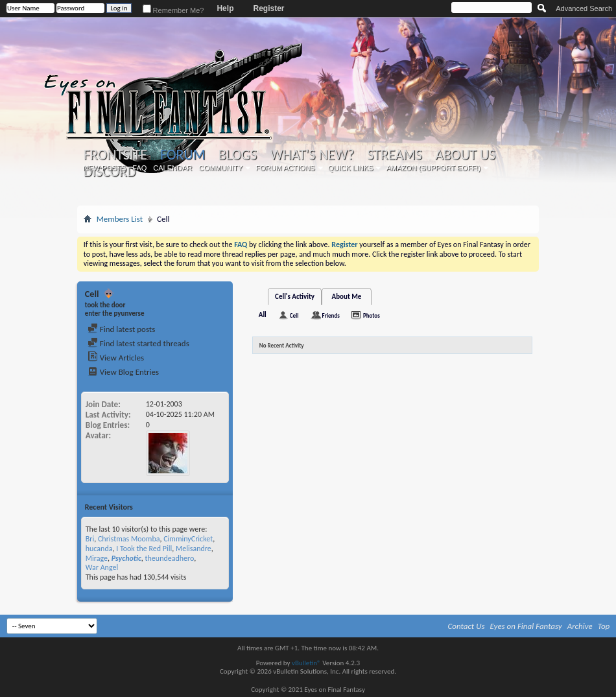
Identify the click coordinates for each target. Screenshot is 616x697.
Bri (90, 539)
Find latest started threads (138, 343)
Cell (294, 315)
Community (220, 168)
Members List (120, 219)
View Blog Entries (123, 372)
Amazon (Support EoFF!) (433, 168)
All (263, 315)
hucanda (99, 549)
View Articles (116, 358)
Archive (580, 626)
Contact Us (467, 626)
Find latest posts (122, 329)
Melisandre (194, 549)
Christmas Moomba (129, 539)
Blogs (238, 155)
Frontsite (115, 155)
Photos (372, 315)
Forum (183, 155)
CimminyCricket (188, 539)
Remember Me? (173, 10)
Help (225, 8)
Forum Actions (285, 168)
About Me (347, 297)
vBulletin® (306, 663)
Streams (395, 155)
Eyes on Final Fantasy (526, 626)
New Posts (104, 168)
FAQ (139, 168)
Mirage (97, 558)
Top (604, 626)
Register (268, 8)
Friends (331, 315)
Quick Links (351, 168)
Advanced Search (584, 8)
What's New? (312, 155)
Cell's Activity (295, 297)
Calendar (172, 168)
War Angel (102, 567)
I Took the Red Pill (144, 549)
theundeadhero (170, 558)
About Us (465, 155)
